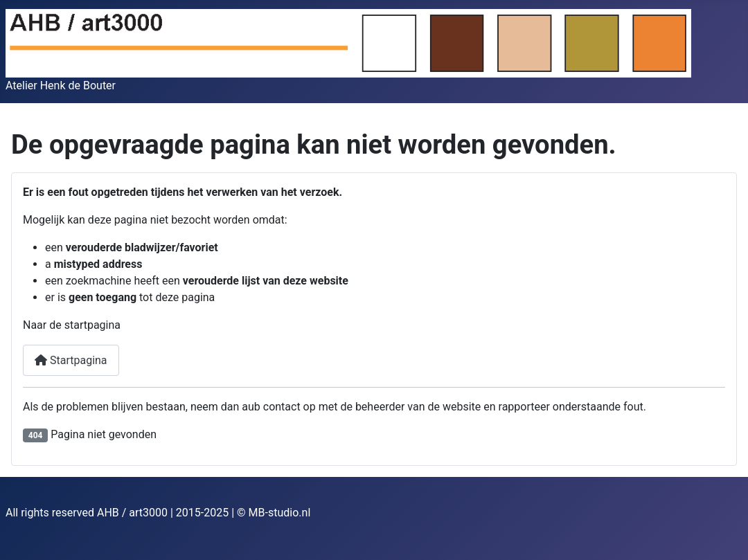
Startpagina (71, 360)
